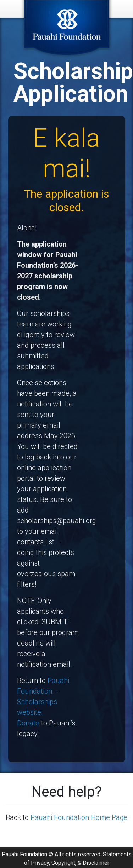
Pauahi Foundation (24, 858)
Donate (28, 723)
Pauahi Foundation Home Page (79, 817)
